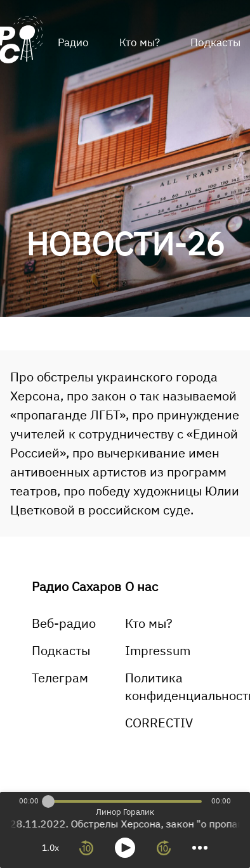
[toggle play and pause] (125, 848)
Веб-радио (64, 623)
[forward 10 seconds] (164, 848)
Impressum (158, 650)
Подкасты (61, 650)
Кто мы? (140, 42)
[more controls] (200, 848)
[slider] (48, 801)
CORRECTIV (159, 723)
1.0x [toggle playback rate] (50, 848)
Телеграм (60, 678)
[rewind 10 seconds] (86, 848)
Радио (73, 42)
